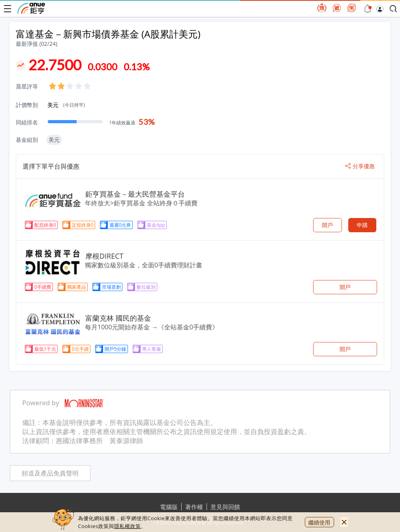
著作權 (194, 507)
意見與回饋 (225, 507)
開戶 (327, 225)
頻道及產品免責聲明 (50, 473)
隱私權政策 (128, 526)
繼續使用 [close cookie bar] (319, 522)
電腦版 (169, 507)
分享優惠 (360, 166)
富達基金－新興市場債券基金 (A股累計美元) (108, 34)
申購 (362, 225)
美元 (66, 105)
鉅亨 (31, 8)
